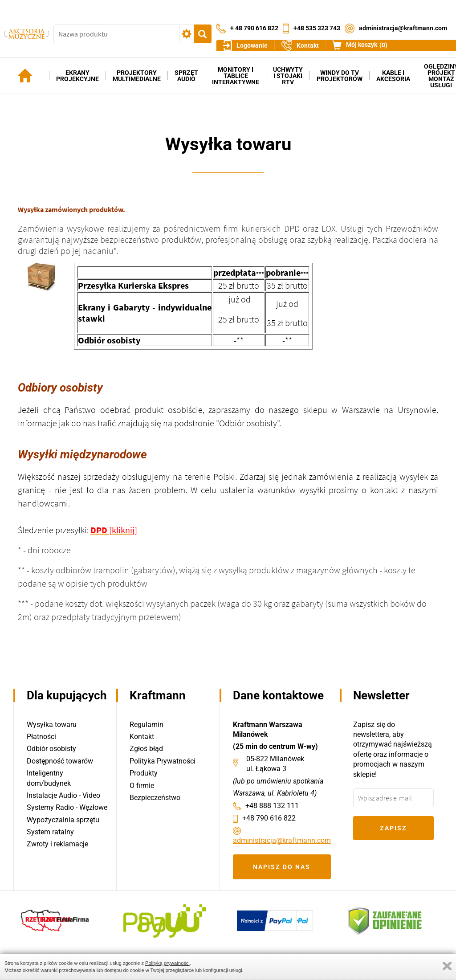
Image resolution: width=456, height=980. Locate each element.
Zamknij (447, 966)
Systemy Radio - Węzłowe (67, 808)
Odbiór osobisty (51, 749)
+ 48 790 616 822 (254, 21)
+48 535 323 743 (317, 21)
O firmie (142, 786)
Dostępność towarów (60, 761)
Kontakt (142, 737)
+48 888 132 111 (272, 806)
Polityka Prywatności (163, 761)
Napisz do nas (282, 867)
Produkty (144, 774)
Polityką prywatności (167, 963)
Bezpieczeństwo (155, 798)
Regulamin (147, 725)
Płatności (41, 737)
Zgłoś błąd (146, 749)
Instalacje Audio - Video (63, 795)
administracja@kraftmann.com (403, 21)
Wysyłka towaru (52, 725)
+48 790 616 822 (269, 818)
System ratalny (50, 832)
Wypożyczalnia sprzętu (63, 820)
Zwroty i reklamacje (57, 844)
